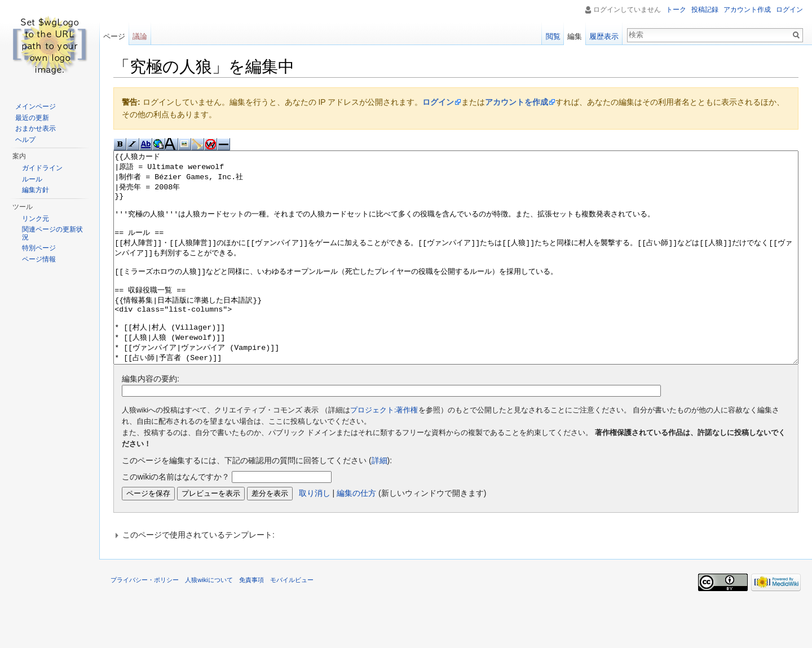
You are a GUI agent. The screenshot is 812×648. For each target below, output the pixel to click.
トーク (676, 10)
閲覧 (553, 36)
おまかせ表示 (36, 128)
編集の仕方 (356, 535)
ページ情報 (39, 259)
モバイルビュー (292, 622)
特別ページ (39, 248)
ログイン (438, 102)
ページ (114, 36)
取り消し (315, 535)
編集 (575, 36)
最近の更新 (32, 118)
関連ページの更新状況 (52, 233)
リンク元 (36, 219)
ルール (32, 179)
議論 (140, 36)
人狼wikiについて (209, 622)
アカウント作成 (747, 10)
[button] (456, 577)
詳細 (379, 503)
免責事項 (251, 622)
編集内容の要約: (151, 421)
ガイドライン (42, 168)
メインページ (36, 106)
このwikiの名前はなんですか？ (176, 519)
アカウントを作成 (517, 102)
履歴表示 (604, 36)
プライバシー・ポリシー (145, 622)
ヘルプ (25, 140)
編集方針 (36, 190)
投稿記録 (705, 10)
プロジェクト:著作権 (384, 452)
